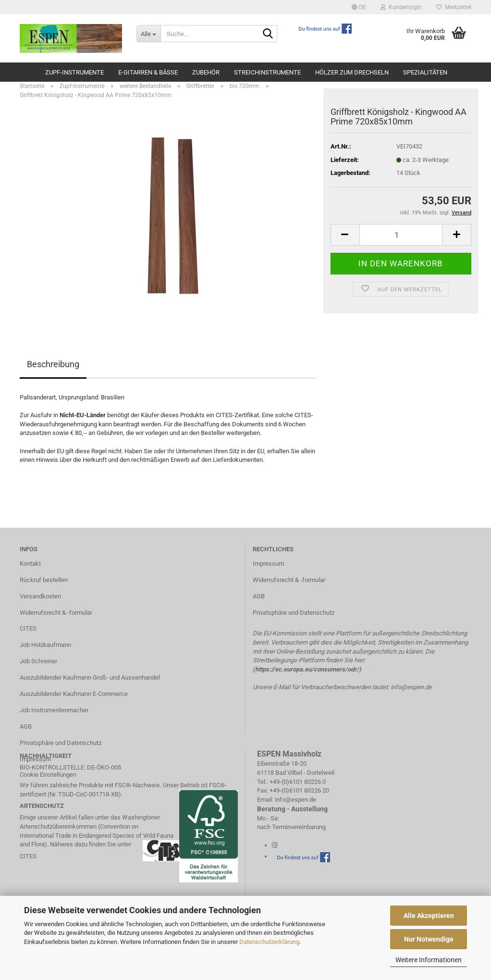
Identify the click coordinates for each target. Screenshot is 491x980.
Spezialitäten (425, 72)
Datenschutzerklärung (269, 942)
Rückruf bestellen (44, 580)
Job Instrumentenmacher (54, 710)
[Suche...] (148, 34)
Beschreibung (53, 364)
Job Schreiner (38, 661)
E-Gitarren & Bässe (148, 72)
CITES (28, 628)
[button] (359, 7)
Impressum (268, 564)
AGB (26, 726)
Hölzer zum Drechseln (352, 72)
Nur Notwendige (429, 939)
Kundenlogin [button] (401, 7)
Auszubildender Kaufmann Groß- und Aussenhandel (90, 677)
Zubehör (206, 72)
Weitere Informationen (429, 960)
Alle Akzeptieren (429, 916)
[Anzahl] (401, 235)
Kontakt (30, 564)
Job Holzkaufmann (45, 645)
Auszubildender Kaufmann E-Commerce (74, 694)
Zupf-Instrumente (74, 72)
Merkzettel (454, 7)
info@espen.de (411, 687)
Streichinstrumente (267, 72)
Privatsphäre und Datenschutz (61, 743)
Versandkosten (40, 596)
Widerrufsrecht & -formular (56, 613)
